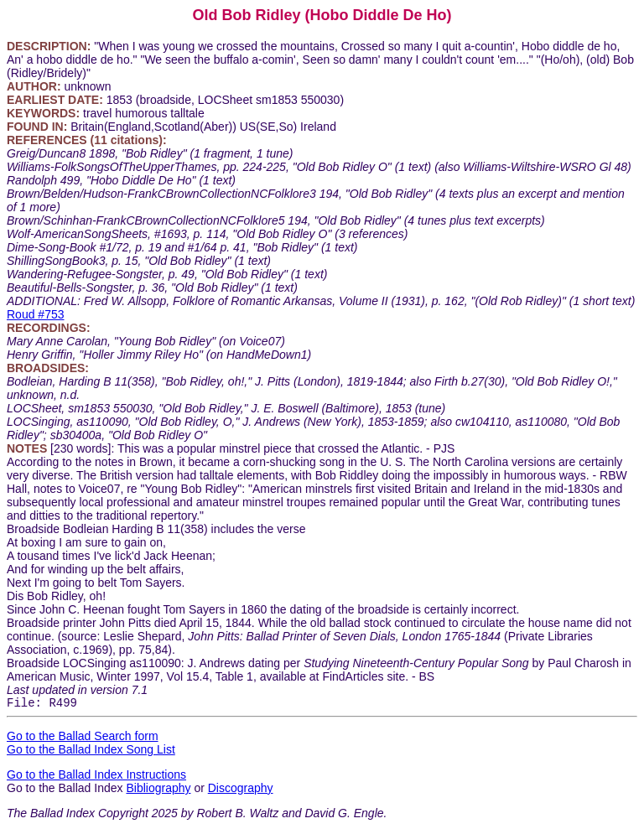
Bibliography (158, 790)
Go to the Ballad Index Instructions (96, 777)
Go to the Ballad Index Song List (91, 752)
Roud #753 (36, 314)
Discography (241, 790)
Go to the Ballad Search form (83, 738)
